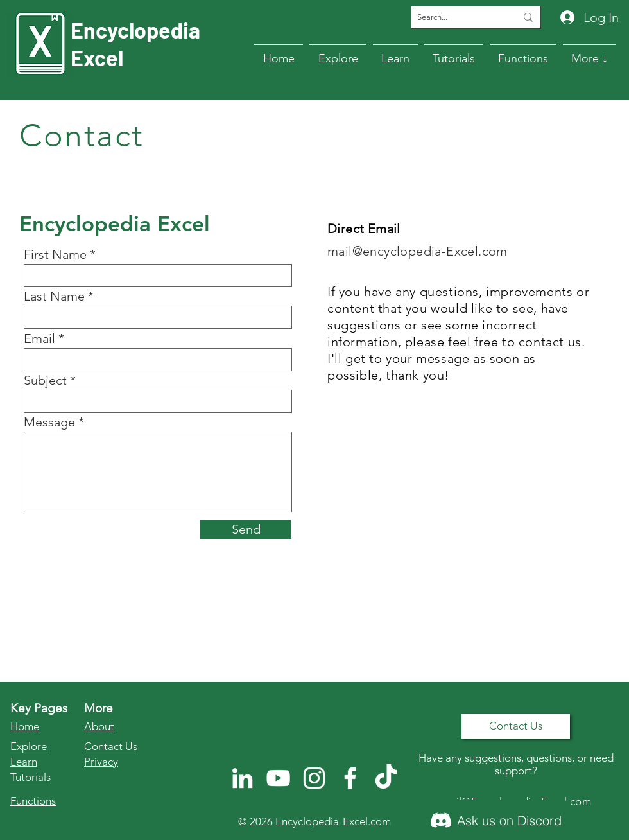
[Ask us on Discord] (496, 820)
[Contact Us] (516, 726)
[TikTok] (386, 778)
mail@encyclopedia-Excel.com (418, 251)
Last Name (54, 296)
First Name (55, 254)
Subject (45, 380)
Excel (97, 57)
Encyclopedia (135, 30)
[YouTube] (278, 778)
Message (49, 422)
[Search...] (457, 17)
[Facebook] (350, 778)
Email (39, 338)
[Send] (246, 529)
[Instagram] (314, 778)
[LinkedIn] (242, 778)
